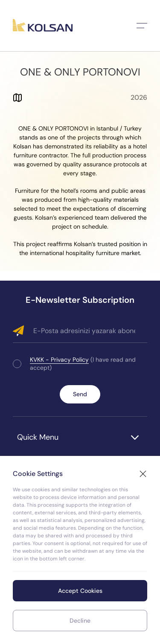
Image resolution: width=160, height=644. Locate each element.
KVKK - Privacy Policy (59, 360)
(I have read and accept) (83, 364)
